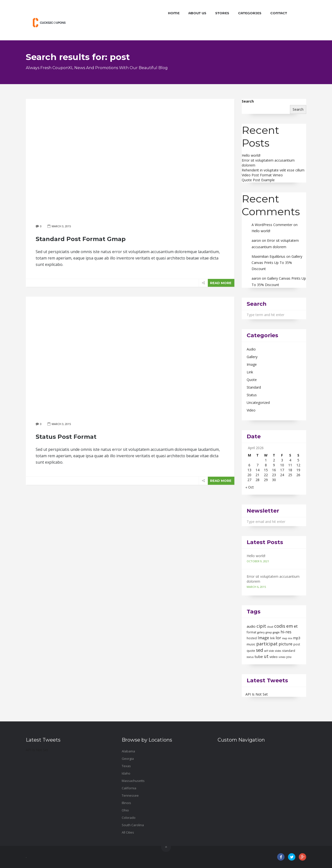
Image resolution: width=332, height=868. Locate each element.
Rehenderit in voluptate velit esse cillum (273, 170)
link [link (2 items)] (272, 638)
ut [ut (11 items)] (266, 656)
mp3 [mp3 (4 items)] (297, 638)
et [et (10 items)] (296, 626)
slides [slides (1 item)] (278, 651)
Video (251, 410)
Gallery (252, 357)
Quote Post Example (258, 180)
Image (252, 364)
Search (248, 101)
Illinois (126, 803)
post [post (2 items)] (297, 644)
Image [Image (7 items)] (263, 638)
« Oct (250, 487)
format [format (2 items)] (251, 632)
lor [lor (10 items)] (278, 638)
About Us (197, 13)
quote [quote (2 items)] (251, 651)
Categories (250, 13)
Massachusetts (133, 781)
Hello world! (251, 155)
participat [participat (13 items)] (267, 644)
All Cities (128, 832)
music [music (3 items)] (251, 644)
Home (174, 13)
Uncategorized (258, 403)
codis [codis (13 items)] (280, 626)
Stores (222, 13)
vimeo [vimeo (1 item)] (282, 657)
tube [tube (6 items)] (259, 656)
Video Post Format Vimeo (262, 175)
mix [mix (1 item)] (290, 638)
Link (250, 372)
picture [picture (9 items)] (286, 644)
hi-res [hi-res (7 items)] (286, 632)
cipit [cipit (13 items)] (261, 626)
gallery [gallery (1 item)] (261, 632)
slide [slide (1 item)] (271, 651)
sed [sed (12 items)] (260, 650)
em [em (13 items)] (290, 626)
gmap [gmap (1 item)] (269, 632)
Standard (254, 387)
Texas (126, 766)
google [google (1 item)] (276, 632)
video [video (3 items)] (274, 657)
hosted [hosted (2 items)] (252, 638)
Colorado (129, 818)
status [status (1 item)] (250, 657)
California (129, 788)
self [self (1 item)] (266, 651)
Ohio (125, 810)
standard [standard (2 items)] (289, 651)
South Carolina (133, 825)
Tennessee (130, 795)
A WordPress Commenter (272, 225)
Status (252, 395)
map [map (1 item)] (285, 638)
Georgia (128, 759)
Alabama (128, 751)
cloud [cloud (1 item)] (270, 627)
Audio (251, 349)
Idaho (126, 773)
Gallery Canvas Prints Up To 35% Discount (277, 263)
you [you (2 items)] (289, 657)
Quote (252, 380)
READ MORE (221, 283)
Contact (279, 13)
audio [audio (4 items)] (251, 626)
